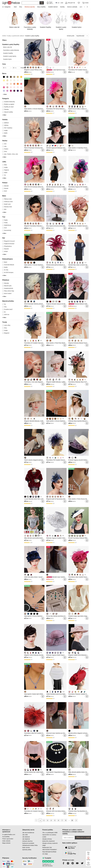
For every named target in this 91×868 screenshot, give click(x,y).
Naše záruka (26, 847)
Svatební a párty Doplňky (32, 36)
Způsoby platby (27, 850)
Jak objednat (26, 839)
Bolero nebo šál (8, 47)
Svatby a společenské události (16, 36)
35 (72, 820)
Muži (15, 7)
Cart (89, 853)
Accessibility (6, 837)
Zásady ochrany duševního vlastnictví (49, 840)
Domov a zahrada (72, 7)
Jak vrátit (25, 835)
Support (88, 865)
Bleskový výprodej (30, 7)
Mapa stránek (6, 843)
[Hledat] (31, 3)
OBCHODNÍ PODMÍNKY (50, 850)
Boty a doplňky (41, 7)
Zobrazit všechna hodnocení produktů (28, 842)
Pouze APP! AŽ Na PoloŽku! (51, 3)
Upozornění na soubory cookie (49, 836)
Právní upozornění (8, 839)
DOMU (5, 36)
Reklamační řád (47, 847)
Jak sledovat (26, 837)
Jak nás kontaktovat (28, 833)
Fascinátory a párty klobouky (11, 50)
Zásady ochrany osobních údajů (50, 844)
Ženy (21, 7)
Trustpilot (47, 858)
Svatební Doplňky (8, 53)
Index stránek (6, 841)
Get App (88, 860)
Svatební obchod (53, 7)
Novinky (62, 7)
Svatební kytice (7, 59)
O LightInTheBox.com (9, 834)
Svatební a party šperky (10, 56)
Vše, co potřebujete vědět (50, 833)
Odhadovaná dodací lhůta (30, 845)
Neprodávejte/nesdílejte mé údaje (49, 853)
